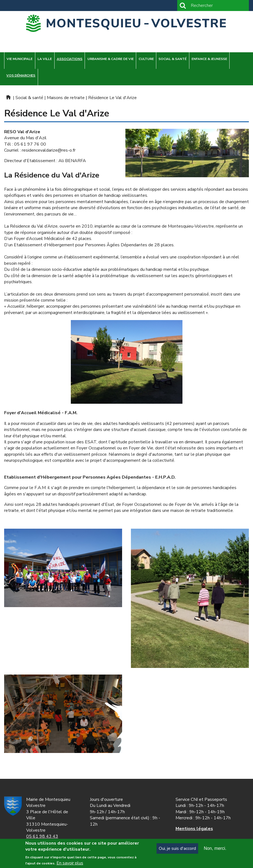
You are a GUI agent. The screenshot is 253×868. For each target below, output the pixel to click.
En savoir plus (70, 864)
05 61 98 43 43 (42, 836)
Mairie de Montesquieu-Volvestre (8, 97)
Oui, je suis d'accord (177, 850)
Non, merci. (215, 849)
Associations (70, 59)
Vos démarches (21, 75)
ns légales (194, 829)
